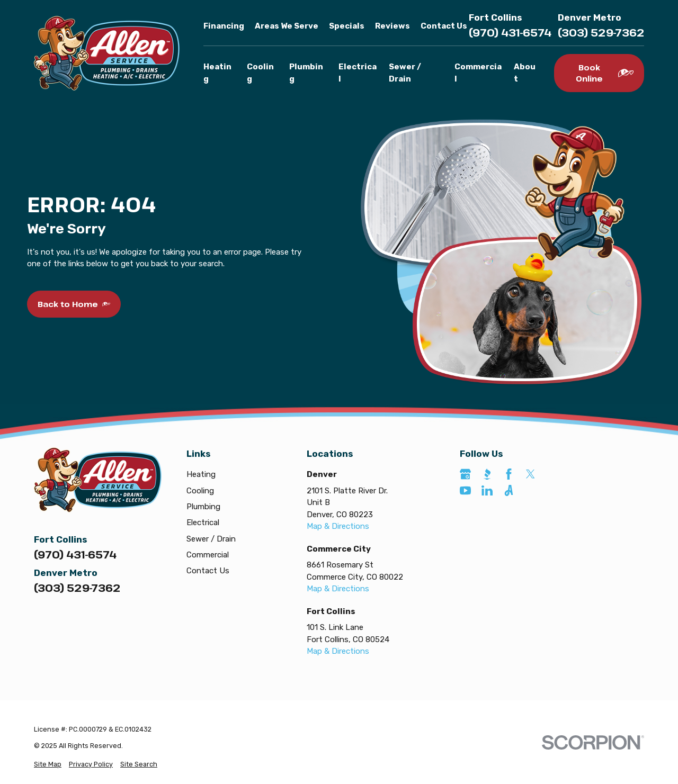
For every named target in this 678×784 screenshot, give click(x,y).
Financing (224, 26)
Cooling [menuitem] (260, 73)
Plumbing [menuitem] (306, 73)
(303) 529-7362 (601, 33)
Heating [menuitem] (217, 73)
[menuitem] (48, 765)
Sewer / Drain (211, 539)
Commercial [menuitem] (478, 73)
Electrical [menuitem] (358, 73)
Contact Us (444, 26)
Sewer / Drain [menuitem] (405, 73)
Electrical (203, 522)
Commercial (208, 555)
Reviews (392, 26)
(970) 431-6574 (510, 33)
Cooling (200, 491)
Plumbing (203, 507)
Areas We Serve (287, 26)
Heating (201, 474)
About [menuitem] (525, 73)
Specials (347, 26)
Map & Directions (338, 526)
